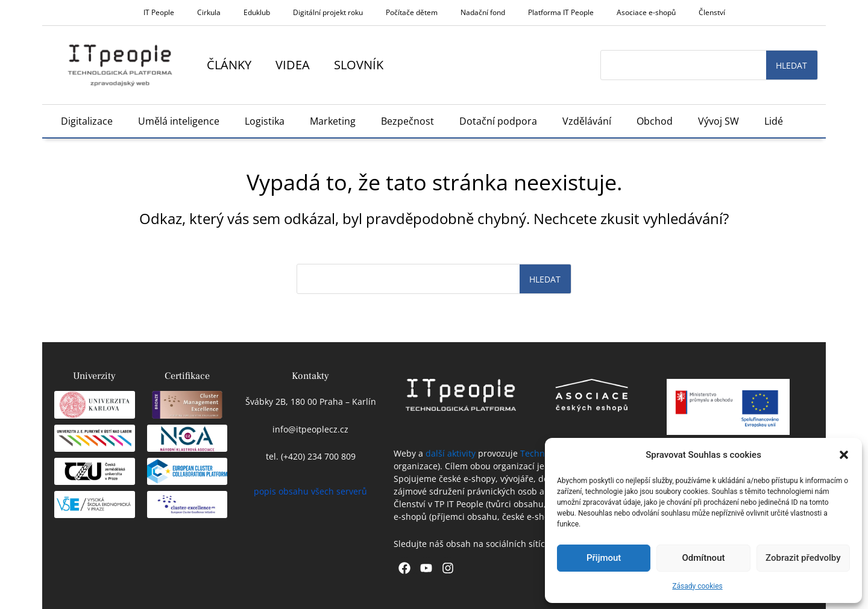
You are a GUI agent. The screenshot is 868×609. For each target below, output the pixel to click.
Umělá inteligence (179, 121)
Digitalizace (87, 121)
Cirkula (209, 12)
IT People (159, 12)
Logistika (265, 121)
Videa (293, 65)
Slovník (359, 65)
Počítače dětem (412, 12)
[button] (844, 455)
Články (229, 65)
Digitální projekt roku (328, 12)
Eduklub (257, 12)
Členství (712, 12)
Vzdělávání (587, 121)
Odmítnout (704, 558)
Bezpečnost (407, 121)
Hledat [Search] (791, 65)
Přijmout (604, 558)
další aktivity (451, 453)
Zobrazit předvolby (803, 558)
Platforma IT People (561, 12)
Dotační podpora (498, 121)
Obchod (655, 121)
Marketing (333, 121)
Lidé (774, 121)
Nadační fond (483, 12)
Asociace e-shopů (646, 12)
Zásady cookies (697, 586)
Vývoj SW (719, 121)
